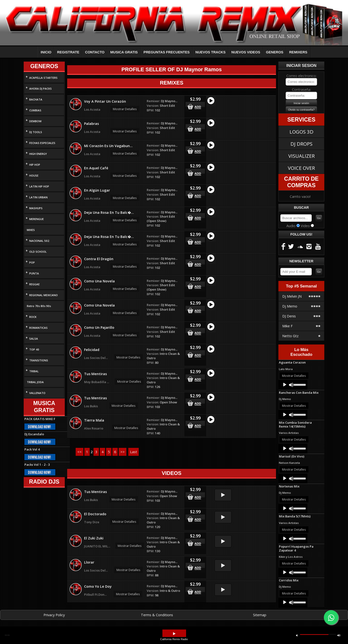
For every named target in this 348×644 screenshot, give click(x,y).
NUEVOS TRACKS (211, 52)
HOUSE (34, 175)
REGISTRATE (68, 52)
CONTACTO (95, 52)
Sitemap (260, 615)
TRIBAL (34, 371)
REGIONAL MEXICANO (43, 295)
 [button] (297, 635)
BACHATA (36, 99)
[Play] (285, 385)
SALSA (34, 339)
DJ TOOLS (36, 132)
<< (80, 452)
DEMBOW (35, 121)
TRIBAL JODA (35, 382)
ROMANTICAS (38, 328)
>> (123, 452)
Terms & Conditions (157, 615)
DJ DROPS (301, 144)
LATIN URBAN (38, 197)
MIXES (31, 230)
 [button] (339, 635)
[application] (293, 385)
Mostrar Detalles (125, 109)
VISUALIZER (301, 156)
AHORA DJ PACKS (40, 89)
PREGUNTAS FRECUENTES (167, 52)
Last (134, 452)
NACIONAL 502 (39, 241)
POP (32, 262)
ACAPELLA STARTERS (43, 78)
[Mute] (291, 385)
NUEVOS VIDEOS (246, 52)
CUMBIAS (35, 110)
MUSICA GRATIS (124, 52)
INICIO (46, 52)
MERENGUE (36, 219)
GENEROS (275, 52)
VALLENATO (37, 393)
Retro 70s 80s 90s (39, 306)
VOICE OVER (301, 168)
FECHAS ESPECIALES (42, 143)
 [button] (174, 634)
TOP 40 (34, 349)
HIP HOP (35, 165)
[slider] (299, 384)
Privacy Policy (54, 615)
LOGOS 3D (301, 132)
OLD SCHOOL (38, 252)
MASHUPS (36, 208)
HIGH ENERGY (38, 154)
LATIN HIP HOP (39, 186)
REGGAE (34, 284)
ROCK (33, 317)
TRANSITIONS (39, 360)
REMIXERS (298, 52)
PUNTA (34, 273)
